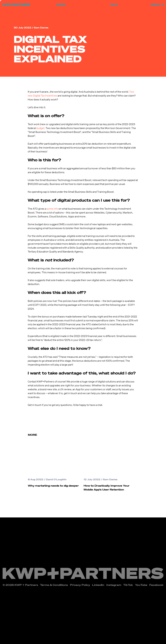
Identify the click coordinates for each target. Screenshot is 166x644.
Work (61, 5)
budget (40, 128)
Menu (157, 5)
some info (52, 209)
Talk (114, 5)
